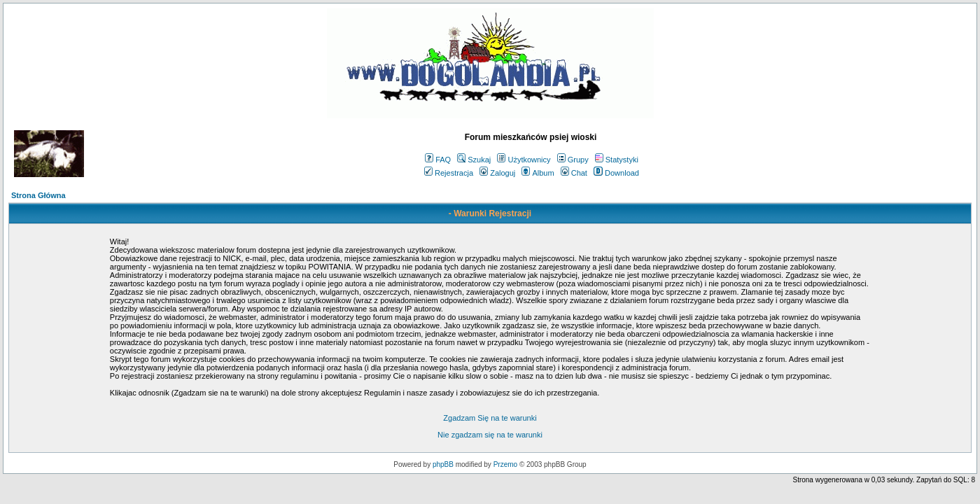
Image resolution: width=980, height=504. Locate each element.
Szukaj (474, 160)
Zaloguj (497, 173)
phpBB (443, 464)
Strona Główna (38, 195)
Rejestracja (449, 173)
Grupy (573, 160)
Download (616, 173)
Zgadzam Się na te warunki (490, 418)
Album (538, 173)
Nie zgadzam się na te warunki (490, 435)
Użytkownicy (524, 160)
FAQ (438, 160)
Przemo (505, 464)
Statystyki (617, 160)
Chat (574, 173)
